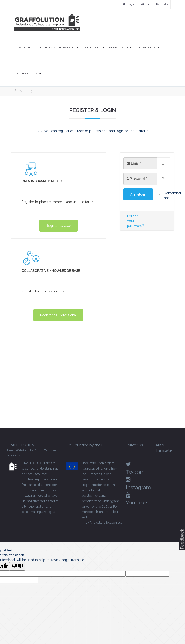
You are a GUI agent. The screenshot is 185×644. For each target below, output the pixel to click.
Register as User (59, 226)
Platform (35, 450)
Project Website (16, 450)
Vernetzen (120, 47)
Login (129, 4)
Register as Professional (58, 315)
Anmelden (138, 194)
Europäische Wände (59, 47)
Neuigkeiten (29, 73)
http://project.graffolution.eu (101, 522)
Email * (134, 163)
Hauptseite (26, 47)
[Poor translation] (17, 566)
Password (138, 179)
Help (162, 4)
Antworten (147, 47)
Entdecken (94, 47)
